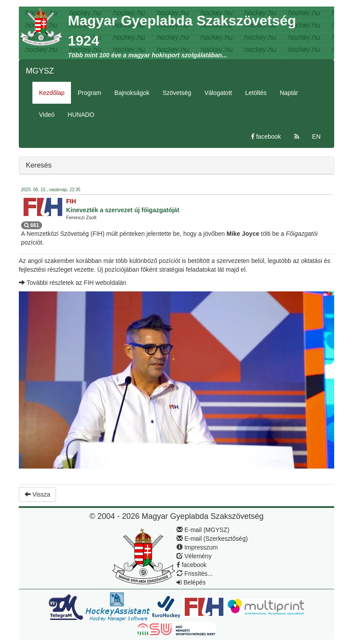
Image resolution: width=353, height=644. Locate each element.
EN (316, 136)
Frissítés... (194, 574)
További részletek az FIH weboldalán (73, 283)
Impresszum (197, 547)
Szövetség (177, 93)
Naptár (289, 93)
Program (89, 93)
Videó (47, 115)
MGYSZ (40, 71)
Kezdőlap (52, 93)
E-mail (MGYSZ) (203, 530)
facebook (266, 136)
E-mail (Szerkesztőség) (212, 539)
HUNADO (81, 115)
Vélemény (194, 556)
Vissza (37, 494)
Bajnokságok (132, 93)
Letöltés (256, 93)
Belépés (191, 582)
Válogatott (218, 93)
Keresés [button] (39, 165)
